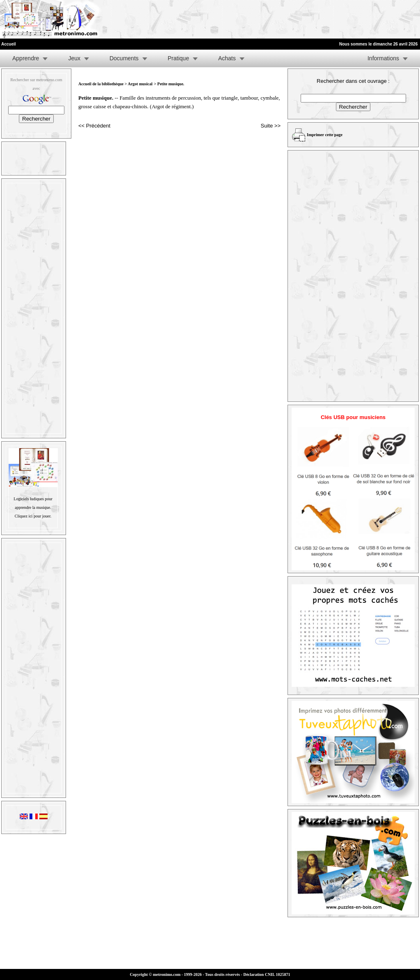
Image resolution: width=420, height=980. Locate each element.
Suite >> (271, 126)
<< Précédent (94, 126)
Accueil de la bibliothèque (101, 84)
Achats (227, 58)
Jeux (74, 58)
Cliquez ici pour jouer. (33, 516)
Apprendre (26, 58)
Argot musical (140, 84)
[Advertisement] (319, 19)
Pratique (178, 58)
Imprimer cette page (325, 135)
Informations (383, 58)
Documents (124, 58)
